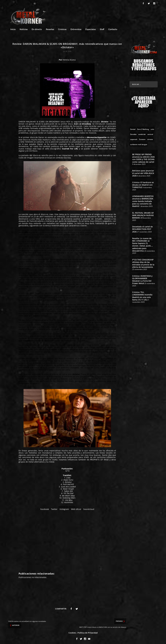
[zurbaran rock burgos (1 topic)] (139, 143)
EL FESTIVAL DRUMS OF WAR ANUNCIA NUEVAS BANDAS (143, 214)
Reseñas (50, 29)
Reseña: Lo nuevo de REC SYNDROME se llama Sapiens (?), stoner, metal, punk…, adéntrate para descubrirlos (142, 244)
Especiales (91, 29)
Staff (102, 29)
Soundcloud (89, 508)
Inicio (13, 29)
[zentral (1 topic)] (150, 133)
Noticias (24, 29)
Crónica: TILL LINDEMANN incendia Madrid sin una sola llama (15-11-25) (142, 295)
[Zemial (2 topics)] (133, 128)
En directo (37, 29)
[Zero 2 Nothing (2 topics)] (143, 128)
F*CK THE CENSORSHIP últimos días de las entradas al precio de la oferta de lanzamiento (143, 263)
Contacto (113, 29)
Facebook (45, 508)
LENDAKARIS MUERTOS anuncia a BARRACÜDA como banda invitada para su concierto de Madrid (143, 200)
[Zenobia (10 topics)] (133, 133)
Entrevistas (76, 29)
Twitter (54, 508)
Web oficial (76, 508)
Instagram (64, 508)
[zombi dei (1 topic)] (142, 133)
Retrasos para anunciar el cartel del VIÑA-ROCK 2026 (143, 172)
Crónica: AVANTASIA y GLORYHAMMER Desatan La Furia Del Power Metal (142, 279)
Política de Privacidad (88, 632)
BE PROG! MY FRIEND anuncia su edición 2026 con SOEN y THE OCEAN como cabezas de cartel (143, 157)
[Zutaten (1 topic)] (142, 138)
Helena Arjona (69, 59)
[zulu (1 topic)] (152, 128)
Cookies (72, 632)
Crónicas (62, 29)
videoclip (61, 216)
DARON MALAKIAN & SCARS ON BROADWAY (39, 121)
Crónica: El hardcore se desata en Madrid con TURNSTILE (143, 184)
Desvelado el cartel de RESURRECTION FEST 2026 (142, 228)
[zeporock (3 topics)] (134, 138)
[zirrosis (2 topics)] (150, 138)
